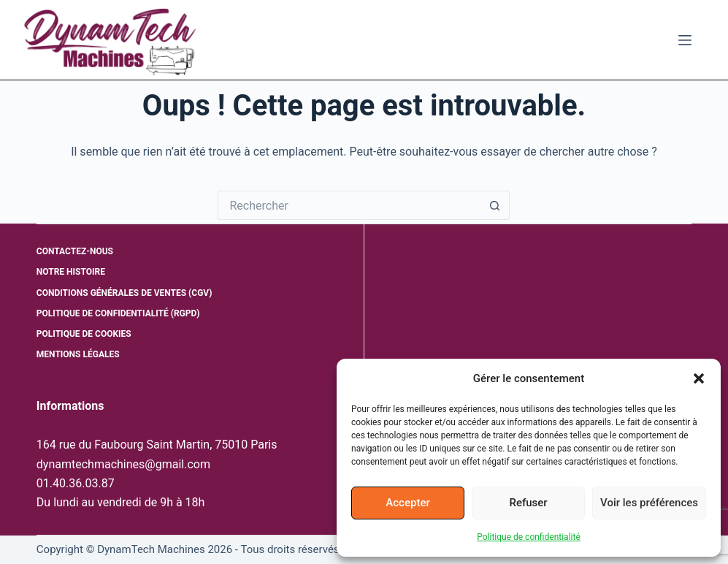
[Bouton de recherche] (495, 205)
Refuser (528, 503)
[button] (699, 378)
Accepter (407, 503)
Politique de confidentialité (529, 537)
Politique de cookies (84, 334)
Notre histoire (71, 272)
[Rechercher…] (349, 205)
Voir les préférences (649, 503)
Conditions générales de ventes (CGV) (124, 293)
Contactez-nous (75, 251)
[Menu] (685, 40)
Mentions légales (78, 354)
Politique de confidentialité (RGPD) (118, 313)
